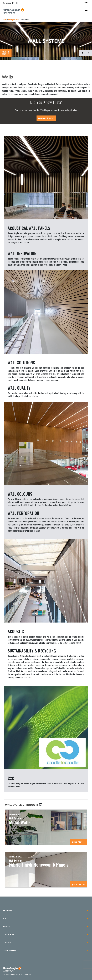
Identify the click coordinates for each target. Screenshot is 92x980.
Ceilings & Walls (14, 20)
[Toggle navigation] (86, 12)
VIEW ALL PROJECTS (6, 53)
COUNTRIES (6, 3)
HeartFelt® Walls (46, 118)
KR (13, 3)
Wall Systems (25, 20)
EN (17, 3)
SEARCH (85, 2)
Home (5, 20)
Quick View (78, 842)
